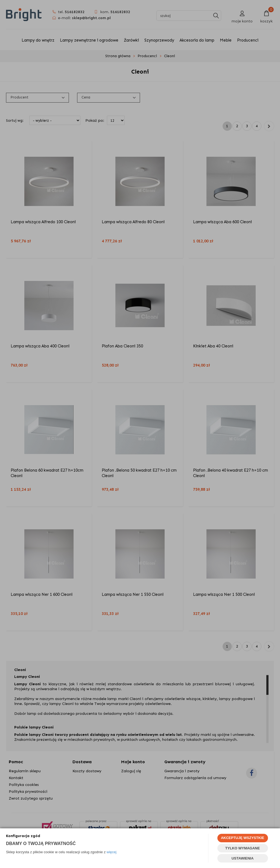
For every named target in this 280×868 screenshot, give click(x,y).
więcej (112, 852)
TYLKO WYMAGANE (243, 848)
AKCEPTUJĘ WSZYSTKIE (243, 838)
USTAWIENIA (243, 858)
